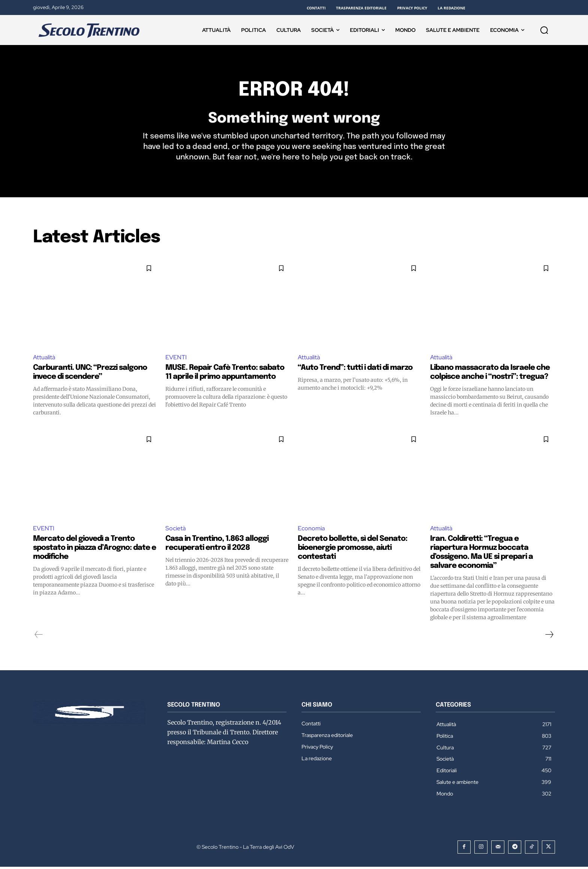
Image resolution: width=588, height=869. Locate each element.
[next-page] (549, 637)
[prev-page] (39, 637)
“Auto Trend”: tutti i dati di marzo (355, 370)
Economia (311, 531)
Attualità (44, 359)
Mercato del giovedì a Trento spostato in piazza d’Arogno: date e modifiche (94, 550)
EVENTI (176, 359)
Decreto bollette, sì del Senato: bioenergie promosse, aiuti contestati (352, 550)
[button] (544, 30)
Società (175, 531)
